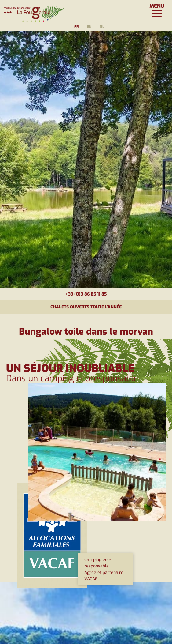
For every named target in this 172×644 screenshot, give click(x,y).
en (89, 27)
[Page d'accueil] (34, 11)
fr (77, 27)
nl (102, 27)
